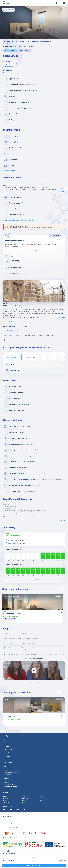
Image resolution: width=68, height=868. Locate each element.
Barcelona (25, 798)
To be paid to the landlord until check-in (22, 479)
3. (5, 643)
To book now (13, 491)
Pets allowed (13, 398)
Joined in (14, 255)
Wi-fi (10, 96)
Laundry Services (15, 456)
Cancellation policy (15, 473)
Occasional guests (15, 387)
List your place (8, 762)
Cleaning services (15, 90)
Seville (24, 802)
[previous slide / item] (1, 23)
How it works (8, 752)
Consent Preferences (10, 786)
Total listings (15, 261)
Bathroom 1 (50, 357)
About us (6, 740)
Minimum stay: (13, 540)
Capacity (12, 142)
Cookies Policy (8, 820)
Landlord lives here (15, 215)
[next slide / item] (67, 23)
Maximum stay (14, 438)
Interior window (14, 154)
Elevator (12, 209)
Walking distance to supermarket (20, 120)
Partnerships (7, 774)
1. (4, 634)
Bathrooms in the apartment (18, 108)
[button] (31, 37)
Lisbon (5, 796)
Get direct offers (9, 750)
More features (9, 170)
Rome (42, 798)
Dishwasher (15, 370)
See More (62, 191)
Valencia (6, 802)
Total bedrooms (14, 197)
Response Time (16, 274)
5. (4, 655)
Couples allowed (14, 148)
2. (4, 639)
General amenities (15, 357)
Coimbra (43, 796)
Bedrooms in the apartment (18, 102)
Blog (5, 742)
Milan (5, 800)
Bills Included (13, 85)
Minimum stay (14, 432)
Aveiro (42, 800)
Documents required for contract (20, 485)
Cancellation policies (10, 784)
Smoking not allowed (16, 393)
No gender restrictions (16, 410)
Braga (24, 800)
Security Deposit (14, 462)
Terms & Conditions (9, 824)
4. (5, 648)
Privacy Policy (8, 816)
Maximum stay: (13, 543)
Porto (23, 796)
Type (10, 79)
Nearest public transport (17, 114)
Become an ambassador (11, 772)
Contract (12, 426)
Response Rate (16, 268)
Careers (6, 770)
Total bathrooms (14, 203)
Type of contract (14, 468)
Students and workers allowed (19, 404)
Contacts (6, 782)
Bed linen (12, 166)
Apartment (33, 357)
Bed (10, 136)
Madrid (6, 798)
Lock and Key (13, 160)
